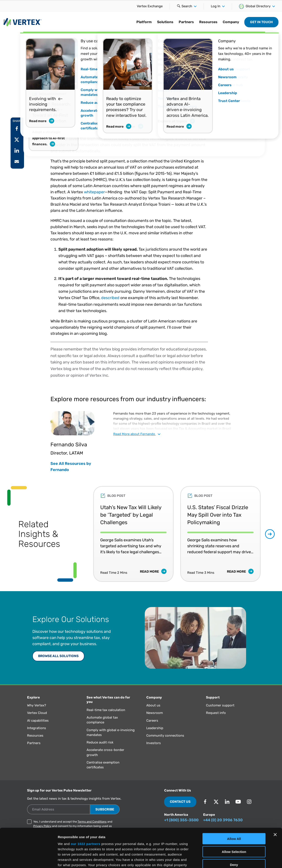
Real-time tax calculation (106, 710)
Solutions (165, 22)
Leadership (155, 728)
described (110, 298)
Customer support (220, 705)
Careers (152, 721)
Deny (234, 826)
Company (231, 22)
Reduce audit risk (100, 742)
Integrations (37, 728)
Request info (216, 713)
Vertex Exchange (150, 6)
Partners (186, 22)
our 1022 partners (85, 805)
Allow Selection (234, 813)
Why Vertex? (37, 705)
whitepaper (94, 192)
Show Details (231, 859)
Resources (208, 22)
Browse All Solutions (58, 656)
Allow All (234, 800)
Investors (154, 743)
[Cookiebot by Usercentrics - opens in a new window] (29, 859)
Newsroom (155, 713)
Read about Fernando (137, 434)
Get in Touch (261, 22)
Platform (144, 22)
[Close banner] (275, 796)
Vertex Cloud (37, 713)
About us (153, 705)
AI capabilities (38, 721)
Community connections (165, 736)
